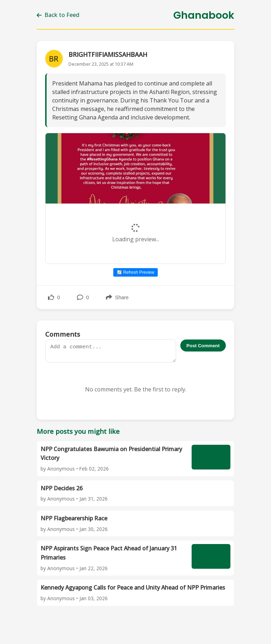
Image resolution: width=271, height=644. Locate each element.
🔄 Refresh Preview (135, 272)
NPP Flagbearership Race (74, 518)
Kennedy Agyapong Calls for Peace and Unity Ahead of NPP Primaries (133, 587)
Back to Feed (58, 15)
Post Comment (203, 346)
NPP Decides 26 (62, 488)
